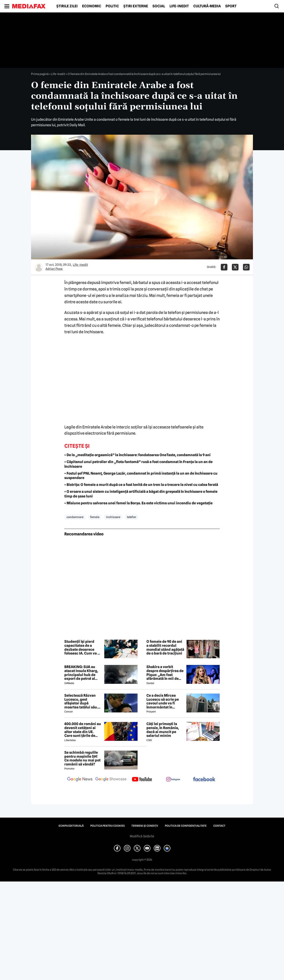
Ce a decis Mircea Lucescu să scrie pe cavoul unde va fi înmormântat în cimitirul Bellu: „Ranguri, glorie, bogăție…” (163, 701)
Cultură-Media (207, 6)
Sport (231, 6)
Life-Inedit (179, 6)
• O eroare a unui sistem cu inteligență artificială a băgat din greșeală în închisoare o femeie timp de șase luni (141, 494)
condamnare (75, 517)
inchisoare (113, 517)
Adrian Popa (54, 269)
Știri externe (136, 6)
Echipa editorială (71, 826)
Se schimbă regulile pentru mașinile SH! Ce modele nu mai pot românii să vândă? (82, 758)
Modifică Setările (142, 836)
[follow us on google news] (80, 780)
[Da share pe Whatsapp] (246, 267)
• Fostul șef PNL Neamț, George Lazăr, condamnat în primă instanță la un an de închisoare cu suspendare (141, 476)
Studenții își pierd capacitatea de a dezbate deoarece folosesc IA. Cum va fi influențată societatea (83, 647)
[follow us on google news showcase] (111, 780)
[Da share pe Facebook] (224, 267)
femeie (95, 517)
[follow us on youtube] (142, 780)
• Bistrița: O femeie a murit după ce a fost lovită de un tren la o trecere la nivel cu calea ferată (141, 485)
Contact (219, 826)
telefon (132, 517)
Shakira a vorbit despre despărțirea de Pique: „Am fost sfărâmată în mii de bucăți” (165, 673)
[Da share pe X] (235, 267)
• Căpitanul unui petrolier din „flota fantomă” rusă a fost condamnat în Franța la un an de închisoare (138, 464)
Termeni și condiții (145, 826)
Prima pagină (40, 74)
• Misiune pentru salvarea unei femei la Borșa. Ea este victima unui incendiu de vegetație (138, 503)
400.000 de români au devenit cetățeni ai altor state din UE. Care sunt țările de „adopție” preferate (83, 730)
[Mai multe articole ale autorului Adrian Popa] (39, 267)
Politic (112, 6)
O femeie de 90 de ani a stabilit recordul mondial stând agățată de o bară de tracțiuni (165, 647)
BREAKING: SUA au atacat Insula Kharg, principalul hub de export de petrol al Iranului (81, 673)
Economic (92, 6)
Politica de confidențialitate (186, 826)
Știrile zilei (67, 6)
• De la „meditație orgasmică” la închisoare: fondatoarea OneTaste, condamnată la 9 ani (137, 455)
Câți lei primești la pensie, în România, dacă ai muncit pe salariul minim (163, 730)
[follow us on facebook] (204, 780)
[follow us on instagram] (173, 780)
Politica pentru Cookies (107, 826)
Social (159, 6)
